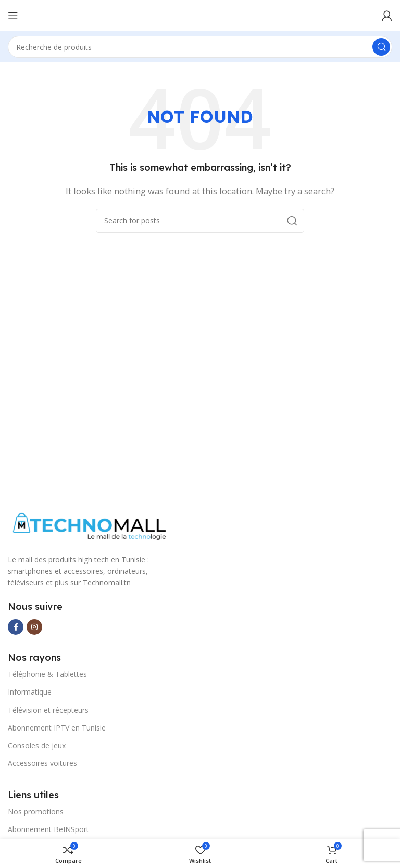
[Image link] (88, 527)
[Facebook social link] (16, 627)
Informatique (30, 692)
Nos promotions (36, 812)
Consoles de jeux (37, 745)
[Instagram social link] (34, 627)
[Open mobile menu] (13, 16)
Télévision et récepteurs (48, 710)
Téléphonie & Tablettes (47, 674)
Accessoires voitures (42, 763)
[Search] (200, 47)
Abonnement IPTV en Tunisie (57, 728)
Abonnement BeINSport (48, 829)
